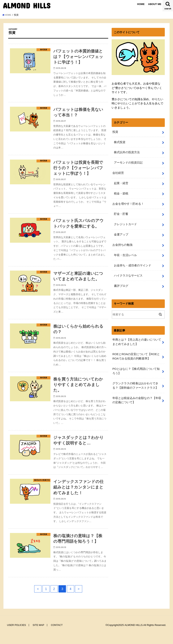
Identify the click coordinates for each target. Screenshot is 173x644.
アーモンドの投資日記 (128, 162)
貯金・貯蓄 (121, 212)
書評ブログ (121, 283)
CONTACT (57, 634)
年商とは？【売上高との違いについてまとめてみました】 (137, 339)
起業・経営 (121, 182)
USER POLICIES (17, 634)
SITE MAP (39, 634)
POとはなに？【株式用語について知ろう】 (136, 368)
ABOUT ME (155, 4)
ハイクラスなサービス (128, 273)
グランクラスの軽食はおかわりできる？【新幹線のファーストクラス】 (135, 382)
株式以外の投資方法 (127, 152)
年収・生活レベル (125, 253)
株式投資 (119, 142)
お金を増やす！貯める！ (128, 202)
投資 (115, 132)
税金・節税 (121, 192)
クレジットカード (125, 222)
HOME (141, 4)
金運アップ (121, 233)
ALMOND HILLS (27, 5)
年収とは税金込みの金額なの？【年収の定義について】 (137, 396)
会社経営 (118, 172)
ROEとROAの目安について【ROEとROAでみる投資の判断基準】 (136, 353)
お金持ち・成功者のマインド (132, 263)
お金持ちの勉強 (122, 243)
